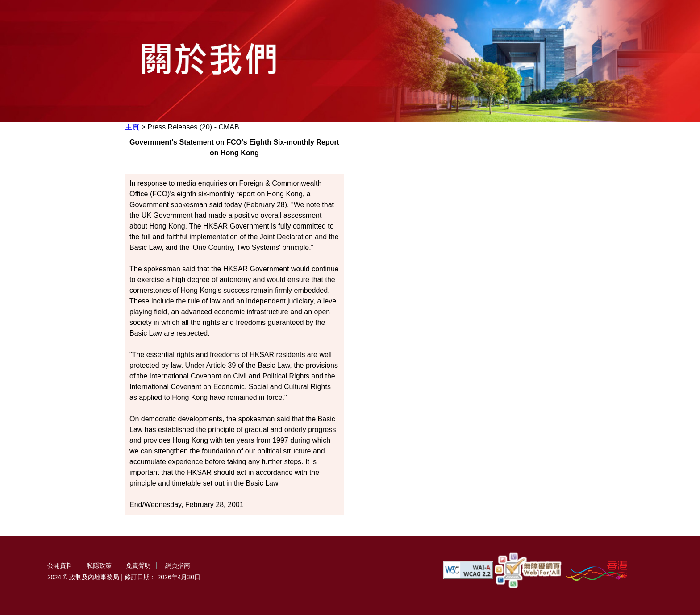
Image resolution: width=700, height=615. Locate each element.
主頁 (132, 127)
